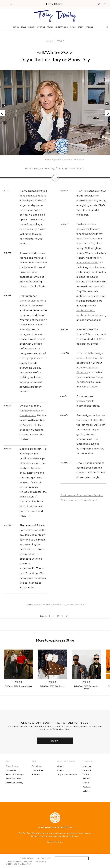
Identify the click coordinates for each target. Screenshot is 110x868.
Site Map (11, 861)
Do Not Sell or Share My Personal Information (72, 858)
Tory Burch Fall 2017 (60, 605)
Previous (3, 113)
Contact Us (11, 770)
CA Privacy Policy (44, 858)
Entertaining (62, 27)
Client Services (13, 766)
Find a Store (37, 766)
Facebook (87, 770)
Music (73, 27)
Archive (89, 27)
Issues (16, 27)
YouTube (87, 787)
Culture (41, 27)
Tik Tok (86, 774)
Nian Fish (82, 191)
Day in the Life (39, 605)
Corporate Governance (23, 861)
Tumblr (86, 783)
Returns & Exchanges (15, 774)
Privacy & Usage (27, 858)
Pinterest (87, 779)
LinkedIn (86, 791)
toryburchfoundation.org (91, 315)
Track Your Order (14, 779)
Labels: (29, 605)
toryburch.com (85, 311)
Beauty (32, 27)
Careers (61, 770)
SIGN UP (55, 741)
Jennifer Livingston (32, 301)
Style (24, 27)
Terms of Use (41, 861)
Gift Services (37, 770)
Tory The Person (77, 605)
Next (107, 113)
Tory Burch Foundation (67, 774)
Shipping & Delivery (15, 783)
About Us (61, 766)
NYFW (48, 605)
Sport (81, 27)
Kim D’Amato (90, 387)
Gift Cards (36, 774)
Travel (50, 27)
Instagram (87, 766)
